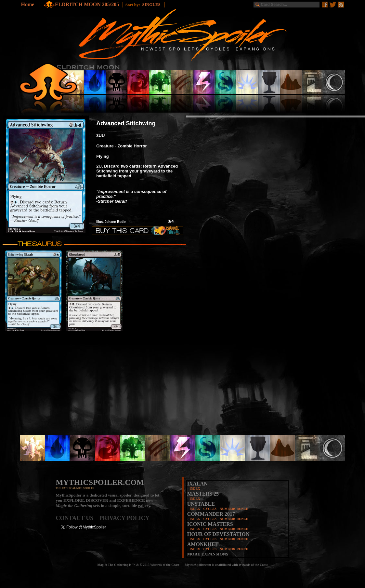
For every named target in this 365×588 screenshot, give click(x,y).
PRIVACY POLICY (124, 518)
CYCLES (210, 509)
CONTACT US (78, 518)
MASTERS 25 (203, 494)
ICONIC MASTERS (210, 524)
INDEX (195, 489)
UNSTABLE (201, 504)
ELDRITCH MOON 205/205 (87, 4)
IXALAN (197, 484)
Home (28, 4)
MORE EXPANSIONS (208, 554)
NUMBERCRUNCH (234, 509)
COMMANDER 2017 (211, 514)
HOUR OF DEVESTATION (218, 534)
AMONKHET (203, 544)
